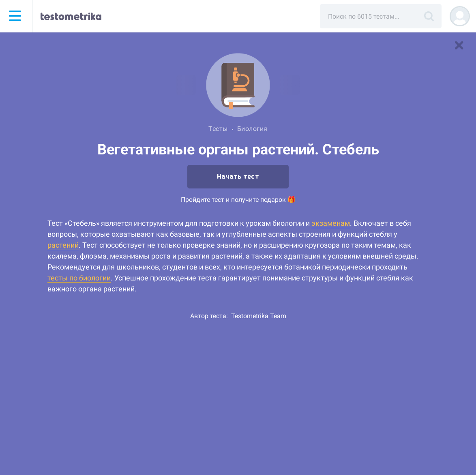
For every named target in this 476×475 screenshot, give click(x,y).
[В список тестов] (459, 45)
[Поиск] (429, 16)
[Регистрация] (460, 16)
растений (63, 245)
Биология (252, 129)
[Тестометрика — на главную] (71, 16)
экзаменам (331, 223)
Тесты (218, 129)
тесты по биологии (79, 278)
